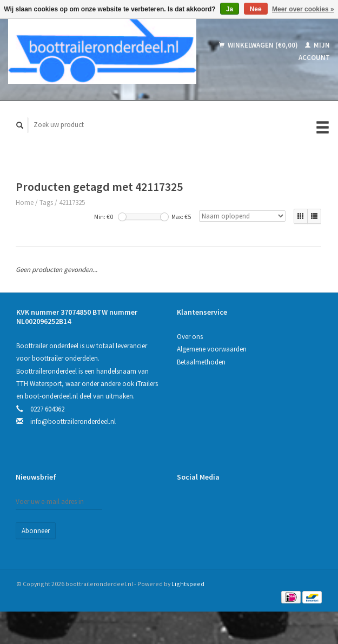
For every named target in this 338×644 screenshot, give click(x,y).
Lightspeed (188, 584)
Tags (46, 203)
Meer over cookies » (303, 9)
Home (25, 203)
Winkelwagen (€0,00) (259, 45)
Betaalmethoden (201, 362)
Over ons (190, 337)
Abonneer (36, 531)
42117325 (72, 203)
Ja (230, 9)
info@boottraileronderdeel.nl (73, 421)
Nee (256, 9)
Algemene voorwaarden (212, 349)
